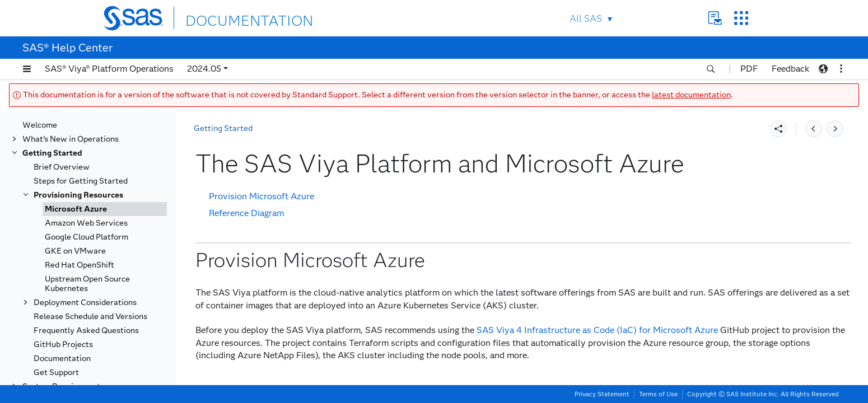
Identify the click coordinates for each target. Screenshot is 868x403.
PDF (749, 69)
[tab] (105, 209)
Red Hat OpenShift (80, 265)
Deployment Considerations (85, 303)
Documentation (62, 359)
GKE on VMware (75, 251)
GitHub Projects (63, 345)
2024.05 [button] (204, 69)
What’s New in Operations (71, 139)
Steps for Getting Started (81, 181)
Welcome (40, 125)
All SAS (586, 19)
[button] (27, 69)
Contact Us (715, 18)
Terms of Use (658, 394)
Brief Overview (62, 167)
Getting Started (52, 153)
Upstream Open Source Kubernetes (87, 284)
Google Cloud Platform (87, 237)
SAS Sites (741, 18)
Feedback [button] (790, 69)
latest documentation (691, 95)
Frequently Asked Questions (86, 331)
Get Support (56, 372)
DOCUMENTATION (226, 18)
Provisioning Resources (78, 195)
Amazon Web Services (86, 223)
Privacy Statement (602, 394)
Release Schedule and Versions (90, 317)
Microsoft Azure (76, 209)
